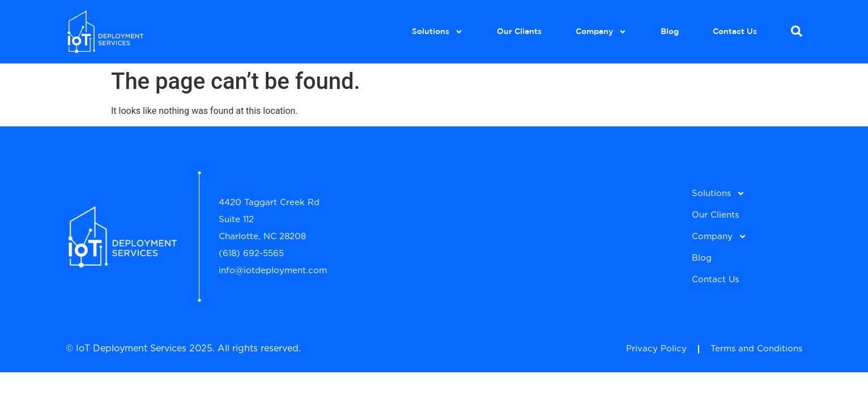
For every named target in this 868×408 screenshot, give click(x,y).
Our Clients (519, 32)
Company (601, 32)
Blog (670, 32)
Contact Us (735, 32)
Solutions (437, 32)
